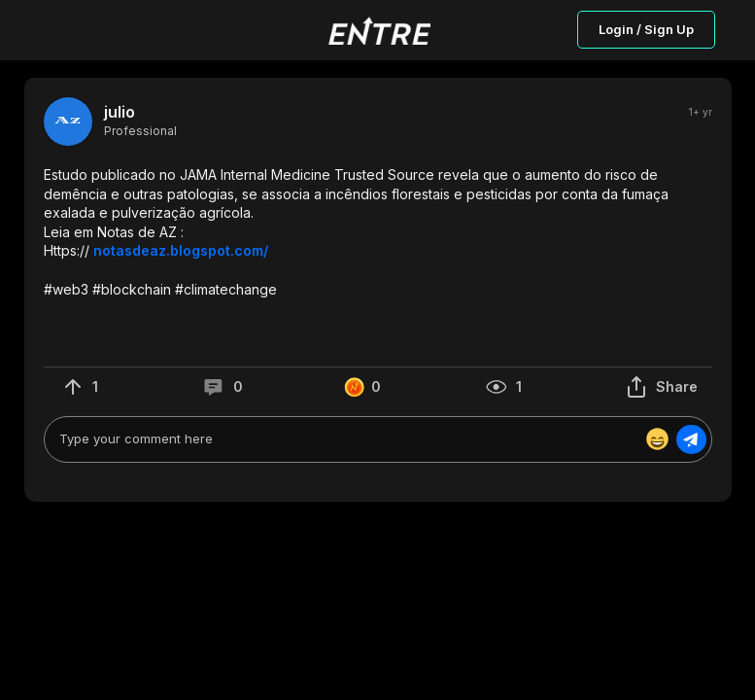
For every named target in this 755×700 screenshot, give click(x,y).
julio (120, 112)
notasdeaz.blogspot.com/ (181, 250)
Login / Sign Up (646, 29)
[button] (378, 232)
